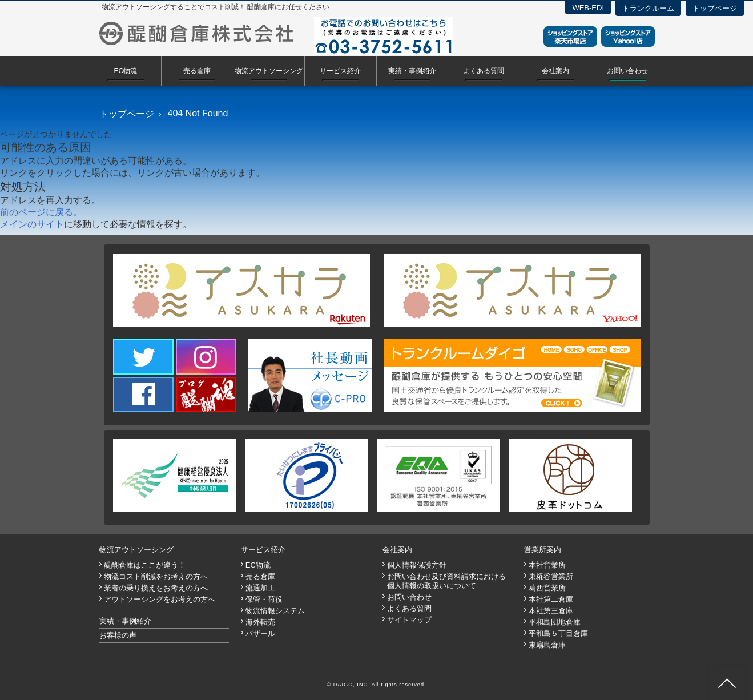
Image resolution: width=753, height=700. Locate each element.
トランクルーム (648, 8)
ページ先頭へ (727, 683)
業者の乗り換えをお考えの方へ (156, 588)
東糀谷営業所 (551, 576)
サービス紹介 (340, 71)
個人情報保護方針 (417, 565)
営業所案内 (543, 550)
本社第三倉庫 (551, 611)
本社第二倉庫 (551, 599)
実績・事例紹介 (412, 71)
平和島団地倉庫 (555, 622)
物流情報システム (275, 611)
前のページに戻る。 (41, 212)
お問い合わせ (627, 71)
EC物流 (125, 71)
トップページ (715, 8)
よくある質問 (484, 71)
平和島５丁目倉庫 (558, 633)
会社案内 (555, 71)
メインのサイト (32, 224)
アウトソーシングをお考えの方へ (160, 599)
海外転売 (260, 622)
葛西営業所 (547, 588)
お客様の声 (118, 635)
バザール (260, 633)
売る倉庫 (197, 71)
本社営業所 (547, 565)
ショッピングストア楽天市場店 (570, 37)
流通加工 (260, 588)
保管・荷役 (264, 599)
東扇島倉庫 (547, 645)
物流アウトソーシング (269, 71)
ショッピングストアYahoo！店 (628, 37)
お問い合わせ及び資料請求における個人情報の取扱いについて (446, 581)
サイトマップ (409, 620)
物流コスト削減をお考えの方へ (156, 576)
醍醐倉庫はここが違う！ (145, 565)
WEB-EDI (588, 8)
